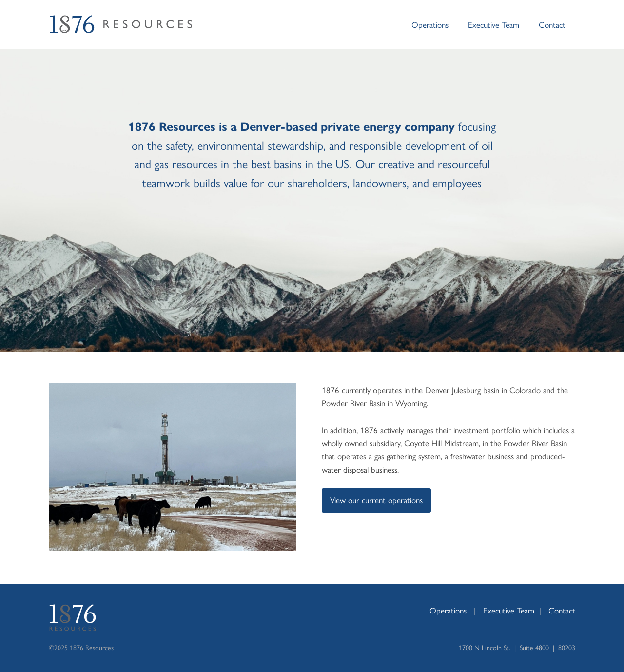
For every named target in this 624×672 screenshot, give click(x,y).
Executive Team (494, 24)
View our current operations (376, 500)
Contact (552, 24)
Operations (430, 24)
